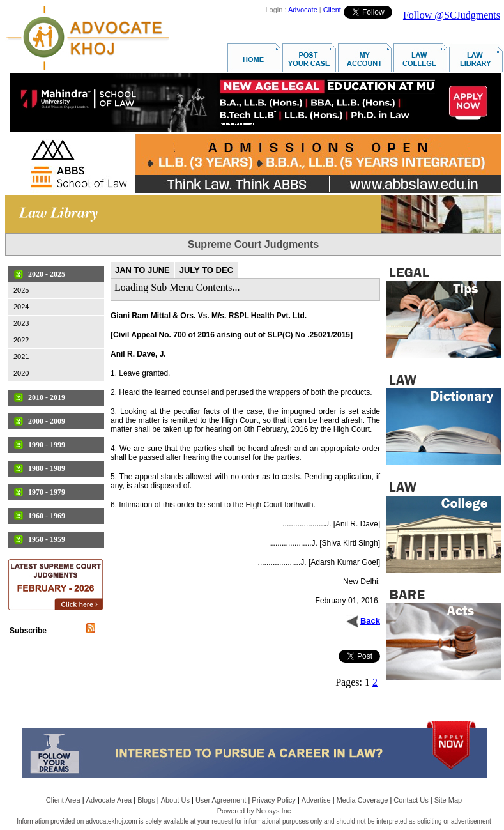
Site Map (448, 800)
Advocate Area (109, 800)
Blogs (146, 800)
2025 (21, 290)
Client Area (63, 800)
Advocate (303, 10)
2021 (21, 357)
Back (370, 621)
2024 (21, 307)
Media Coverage (363, 800)
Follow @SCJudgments (452, 15)
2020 (21, 373)
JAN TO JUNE (142, 270)
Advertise (316, 800)
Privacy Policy (273, 800)
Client (332, 10)
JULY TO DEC (206, 270)
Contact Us (411, 800)
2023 (21, 323)
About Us (175, 800)
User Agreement (221, 800)
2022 (21, 340)
